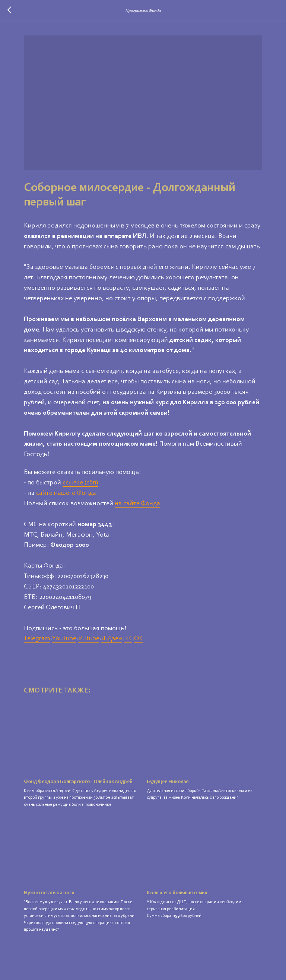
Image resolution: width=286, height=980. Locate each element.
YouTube (64, 639)
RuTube (89, 639)
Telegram (37, 639)
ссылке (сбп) (80, 483)
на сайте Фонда (137, 504)
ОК (139, 639)
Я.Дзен (112, 639)
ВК (128, 639)
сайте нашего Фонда (66, 493)
